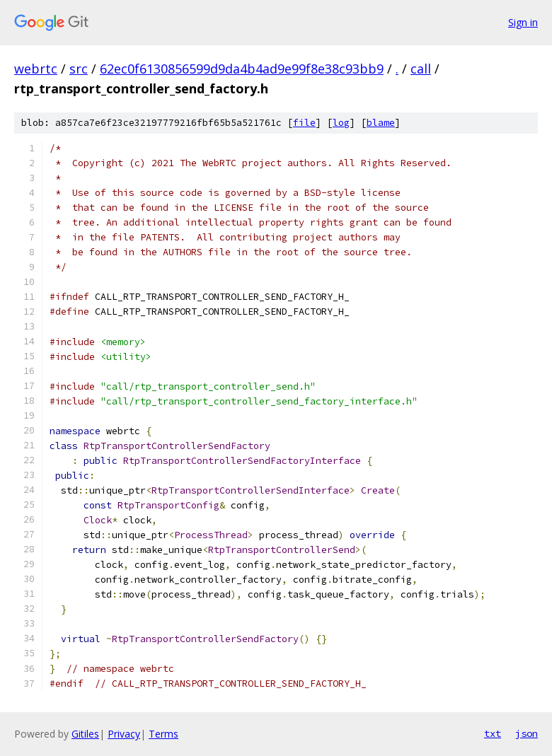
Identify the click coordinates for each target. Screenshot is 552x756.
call (421, 69)
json (527, 733)
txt (493, 733)
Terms (163, 734)
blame (381, 123)
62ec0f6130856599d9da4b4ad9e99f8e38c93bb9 (242, 69)
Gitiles (85, 734)
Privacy (124, 734)
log (341, 123)
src (79, 69)
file (304, 123)
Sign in (523, 22)
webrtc (36, 69)
